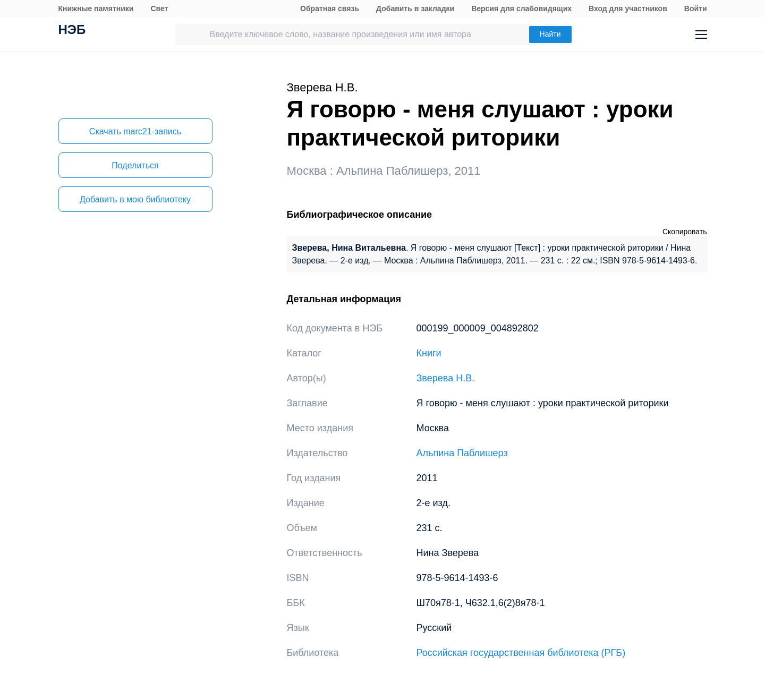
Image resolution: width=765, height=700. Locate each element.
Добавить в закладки (415, 8)
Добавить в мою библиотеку (135, 199)
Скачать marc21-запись (135, 131)
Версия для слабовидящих (521, 8)
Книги (429, 353)
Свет (159, 8)
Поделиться (135, 165)
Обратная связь (330, 8)
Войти (696, 8)
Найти (550, 34)
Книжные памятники (96, 8)
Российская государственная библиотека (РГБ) (521, 653)
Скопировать (685, 232)
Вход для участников (628, 8)
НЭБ (72, 31)
